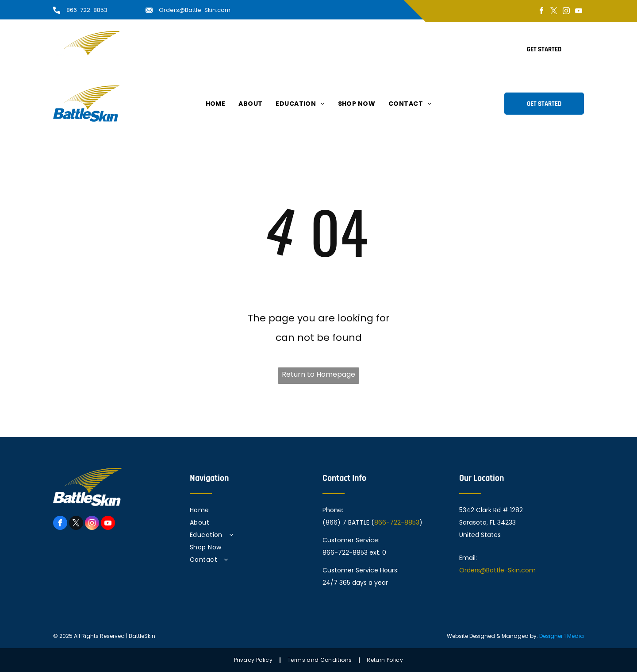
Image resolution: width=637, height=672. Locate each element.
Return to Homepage (318, 374)
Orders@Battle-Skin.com (195, 10)
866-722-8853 (87, 10)
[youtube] (579, 12)
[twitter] (554, 12)
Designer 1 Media (562, 636)
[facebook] (541, 12)
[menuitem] (216, 49)
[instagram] (566, 12)
